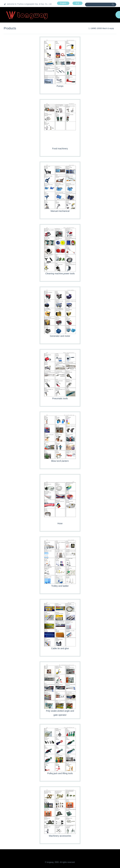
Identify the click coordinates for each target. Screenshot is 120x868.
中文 (77, 3)
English (63, 3)
